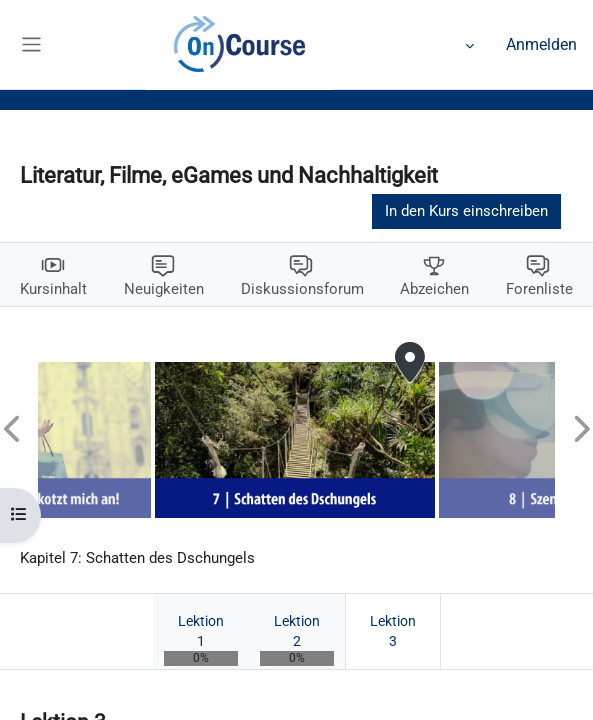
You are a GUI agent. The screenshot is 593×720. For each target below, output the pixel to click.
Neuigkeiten (164, 289)
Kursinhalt (53, 289)
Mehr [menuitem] (447, 45)
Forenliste (539, 289)
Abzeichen (434, 289)
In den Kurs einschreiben (466, 211)
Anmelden (541, 44)
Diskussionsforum (302, 289)
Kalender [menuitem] (239, 45)
